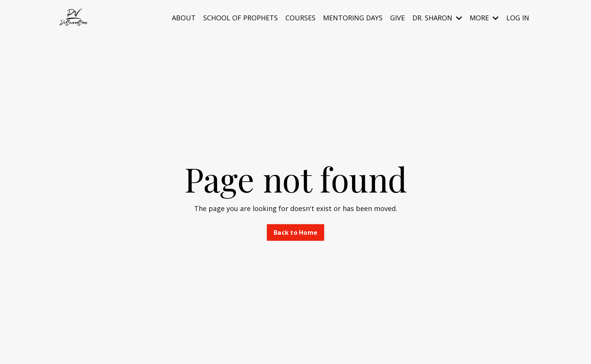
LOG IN (518, 18)
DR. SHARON (437, 18)
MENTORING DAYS (353, 18)
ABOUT (184, 18)
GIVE (397, 18)
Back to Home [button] (295, 232)
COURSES (300, 18)
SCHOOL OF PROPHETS (240, 18)
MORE (484, 18)
